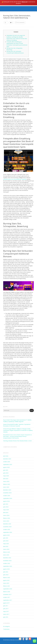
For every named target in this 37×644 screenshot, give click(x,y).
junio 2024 (6, 507)
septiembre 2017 (8, 600)
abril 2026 (6, 456)
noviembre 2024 (7, 493)
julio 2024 (6, 504)
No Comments (20, 22)
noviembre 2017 (7, 594)
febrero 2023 (7, 552)
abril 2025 (6, 479)
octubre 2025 (7, 462)
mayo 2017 (6, 611)
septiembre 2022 (8, 566)
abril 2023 (6, 546)
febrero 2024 (7, 518)
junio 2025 (6, 473)
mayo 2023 (6, 544)
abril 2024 (6, 512)
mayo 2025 (6, 476)
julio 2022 (6, 572)
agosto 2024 (6, 501)
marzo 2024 (6, 515)
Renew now (25, 2)
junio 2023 (6, 541)
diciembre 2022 (7, 558)
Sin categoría (6, 626)
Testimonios (6, 629)
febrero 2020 (7, 592)
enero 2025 (6, 487)
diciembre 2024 (7, 490)
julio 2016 (6, 617)
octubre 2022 (7, 563)
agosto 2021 (6, 580)
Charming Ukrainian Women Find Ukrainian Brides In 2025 (17, 441)
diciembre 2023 (7, 524)
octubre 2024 (7, 496)
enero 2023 (6, 555)
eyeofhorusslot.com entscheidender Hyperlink (15, 179)
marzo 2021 (6, 583)
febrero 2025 (7, 484)
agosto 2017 (6, 603)
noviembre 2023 (7, 527)
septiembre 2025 (8, 464)
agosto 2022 (6, 569)
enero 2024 (6, 521)
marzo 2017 (6, 614)
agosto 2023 (6, 535)
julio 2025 (6, 470)
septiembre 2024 (8, 498)
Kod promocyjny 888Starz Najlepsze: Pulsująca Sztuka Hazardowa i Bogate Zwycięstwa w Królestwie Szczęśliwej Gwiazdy (18, 430)
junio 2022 (6, 575)
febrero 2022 (7, 577)
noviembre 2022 (7, 561)
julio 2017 (6, 606)
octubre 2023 (7, 529)
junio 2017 (6, 609)
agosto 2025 (6, 467)
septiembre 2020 (8, 589)
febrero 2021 (7, 586)
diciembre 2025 (7, 459)
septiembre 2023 (8, 532)
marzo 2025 (6, 481)
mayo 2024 (6, 510)
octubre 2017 (7, 597)
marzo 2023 (6, 549)
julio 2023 (6, 538)
